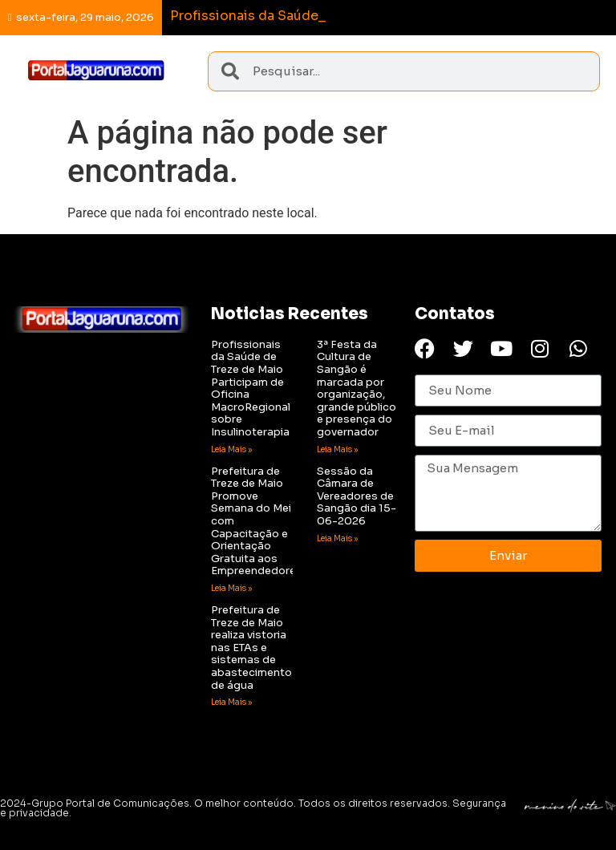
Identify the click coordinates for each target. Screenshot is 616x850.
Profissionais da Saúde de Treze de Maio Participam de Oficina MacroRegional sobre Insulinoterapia (251, 388)
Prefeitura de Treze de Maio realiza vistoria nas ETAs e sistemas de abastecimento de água (251, 648)
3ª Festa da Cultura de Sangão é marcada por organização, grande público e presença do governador (357, 388)
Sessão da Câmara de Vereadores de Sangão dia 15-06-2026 (357, 496)
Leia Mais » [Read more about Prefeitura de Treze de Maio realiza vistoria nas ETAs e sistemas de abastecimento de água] (231, 702)
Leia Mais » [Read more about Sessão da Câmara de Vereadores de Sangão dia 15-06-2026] (337, 538)
